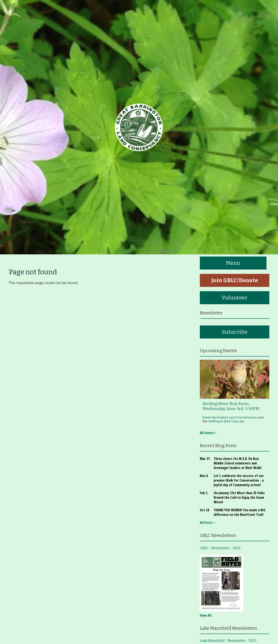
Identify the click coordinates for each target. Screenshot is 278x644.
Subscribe (235, 332)
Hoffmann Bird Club (223, 421)
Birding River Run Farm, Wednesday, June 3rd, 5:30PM (231, 406)
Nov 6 (204, 476)
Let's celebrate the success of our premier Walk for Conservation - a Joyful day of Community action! (239, 480)
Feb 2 (204, 493)
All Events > (208, 433)
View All (206, 615)
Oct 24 (204, 510)
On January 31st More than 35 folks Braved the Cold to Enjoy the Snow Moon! (239, 497)
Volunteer (234, 298)
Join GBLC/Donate (235, 280)
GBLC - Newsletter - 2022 (220, 548)
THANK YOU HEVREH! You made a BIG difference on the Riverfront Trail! (240, 512)
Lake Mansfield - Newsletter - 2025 (228, 641)
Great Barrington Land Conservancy (230, 417)
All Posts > (207, 523)
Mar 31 (205, 459)
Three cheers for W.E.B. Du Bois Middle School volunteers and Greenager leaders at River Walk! (238, 463)
